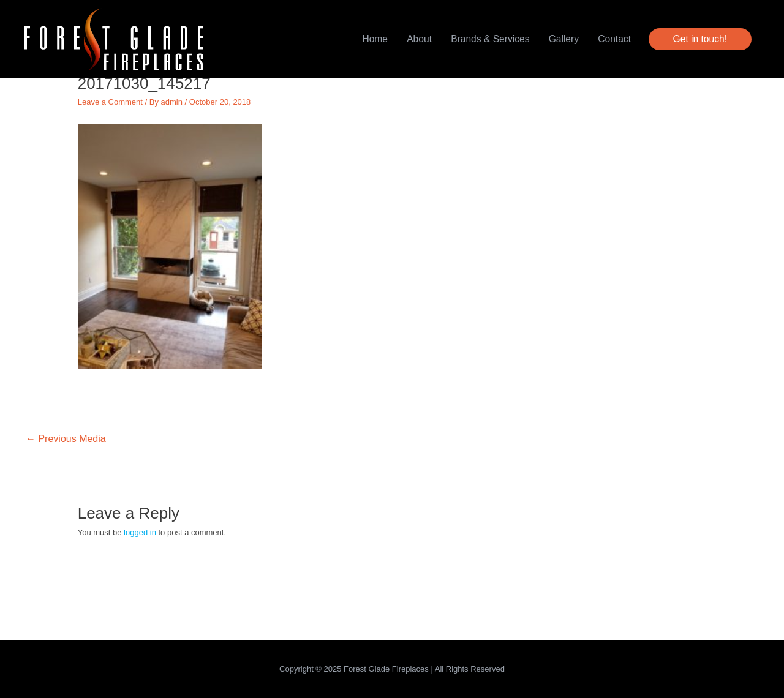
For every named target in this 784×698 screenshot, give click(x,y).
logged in (140, 532)
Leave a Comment (110, 102)
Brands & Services (490, 39)
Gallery (564, 39)
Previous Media (66, 439)
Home (375, 39)
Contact (614, 39)
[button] (700, 39)
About (419, 39)
